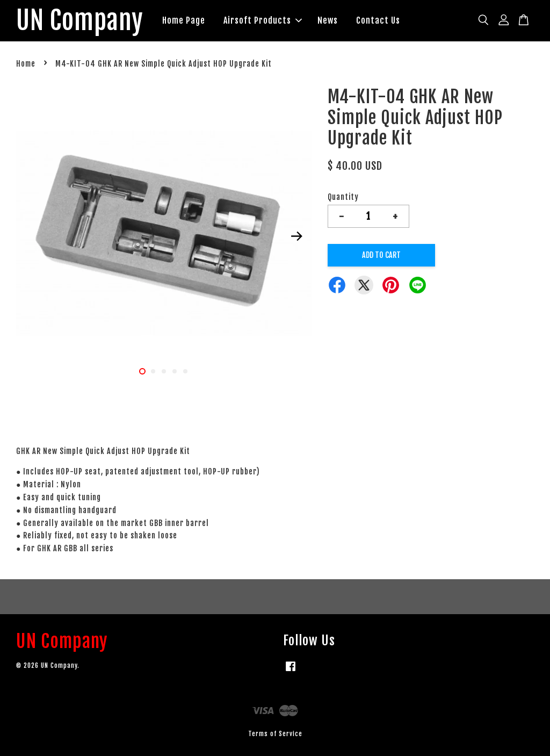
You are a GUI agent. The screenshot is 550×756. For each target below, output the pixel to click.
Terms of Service (275, 734)
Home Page (185, 20)
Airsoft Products (264, 20)
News (329, 20)
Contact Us (379, 20)
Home (26, 64)
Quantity (343, 197)
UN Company (80, 21)
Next (297, 236)
